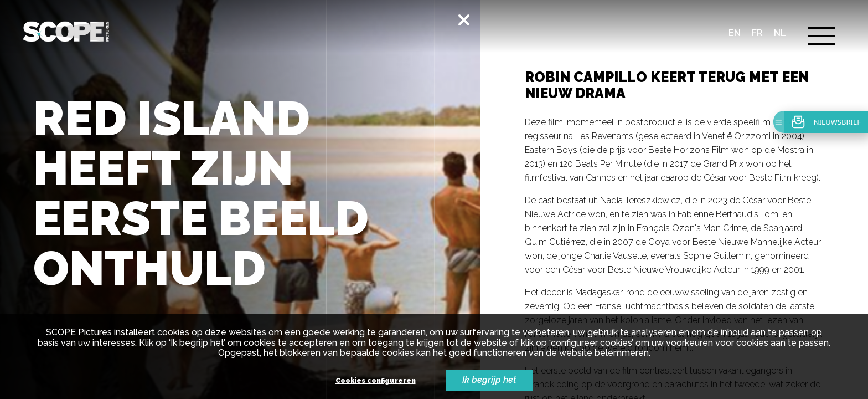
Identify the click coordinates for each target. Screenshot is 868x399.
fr (757, 33)
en (735, 33)
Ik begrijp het (489, 380)
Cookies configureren (376, 381)
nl (780, 33)
